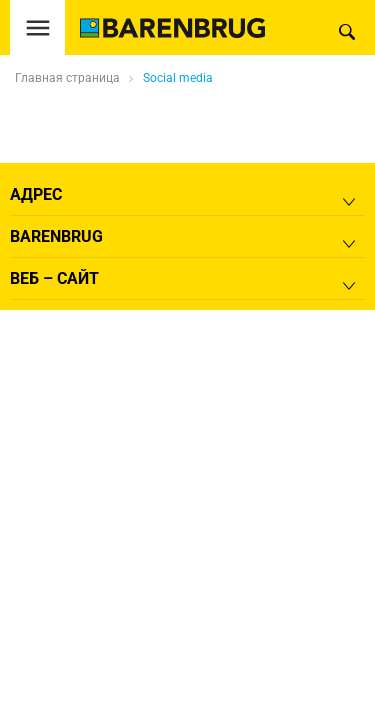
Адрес (36, 194)
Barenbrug (56, 236)
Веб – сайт (54, 278)
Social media (178, 78)
